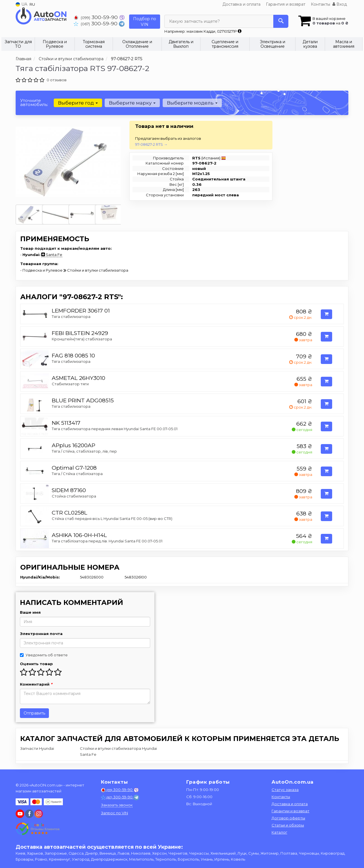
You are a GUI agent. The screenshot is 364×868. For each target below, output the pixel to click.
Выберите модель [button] (191, 103)
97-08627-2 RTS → (151, 144)
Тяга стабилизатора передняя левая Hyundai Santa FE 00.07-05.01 (115, 429)
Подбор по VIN (145, 22)
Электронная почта (41, 634)
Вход (340, 4)
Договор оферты (288, 818)
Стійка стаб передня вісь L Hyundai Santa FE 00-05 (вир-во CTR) (112, 519)
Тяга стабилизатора (71, 317)
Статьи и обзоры (288, 825)
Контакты (320, 4)
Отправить (34, 713)
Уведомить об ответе (44, 655)
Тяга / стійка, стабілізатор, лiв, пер (84, 451)
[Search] (281, 21)
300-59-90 (96, 17)
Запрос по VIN (114, 813)
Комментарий (36, 684)
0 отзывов (57, 80)
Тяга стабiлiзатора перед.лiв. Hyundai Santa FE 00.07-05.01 (107, 541)
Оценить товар (36, 664)
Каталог (279, 832)
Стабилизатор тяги (70, 384)
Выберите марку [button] (132, 103)
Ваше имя (30, 612)
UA (21, 4)
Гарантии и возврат (290, 811)
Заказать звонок (117, 805)
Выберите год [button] (78, 103)
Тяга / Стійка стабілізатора (77, 474)
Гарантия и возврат (286, 4)
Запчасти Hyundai (37, 748)
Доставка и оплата (241, 4)
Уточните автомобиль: (34, 102)
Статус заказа (285, 790)
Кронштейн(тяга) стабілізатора (82, 339)
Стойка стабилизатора (74, 496)
